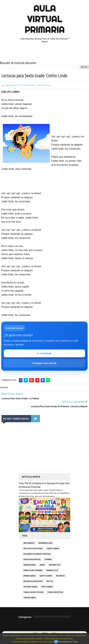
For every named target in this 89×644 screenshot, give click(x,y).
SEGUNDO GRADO (30, 587)
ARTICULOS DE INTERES (33, 548)
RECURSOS (60, 576)
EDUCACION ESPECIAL (32, 559)
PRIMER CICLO (52, 570)
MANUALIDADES (30, 565)
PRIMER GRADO (30, 576)
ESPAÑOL (32, 85)
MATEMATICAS (55, 565)
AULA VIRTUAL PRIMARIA (45, 19)
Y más (75, 642)
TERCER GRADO (30, 597)
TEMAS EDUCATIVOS (55, 592)
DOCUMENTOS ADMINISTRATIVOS (37, 554)
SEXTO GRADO (47, 587)
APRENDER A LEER (45, 543)
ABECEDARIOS (29, 543)
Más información (65, 642)
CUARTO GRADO (53, 548)
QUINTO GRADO (46, 576)
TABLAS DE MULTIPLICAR (33, 592)
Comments (45, 85)
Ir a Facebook (44, 353)
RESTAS (50, 581)
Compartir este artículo (44, 363)
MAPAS (42, 565)
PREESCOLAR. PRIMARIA (33, 570)
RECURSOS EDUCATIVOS (33, 581)
